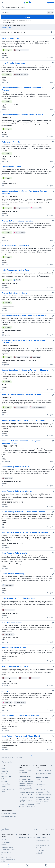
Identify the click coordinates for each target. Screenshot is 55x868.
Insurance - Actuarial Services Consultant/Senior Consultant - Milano (21, 442)
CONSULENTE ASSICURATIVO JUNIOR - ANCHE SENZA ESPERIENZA (23, 342)
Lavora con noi (6, 855)
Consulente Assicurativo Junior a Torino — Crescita (22, 115)
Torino (3, 792)
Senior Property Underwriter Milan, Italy (17, 491)
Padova (4, 779)
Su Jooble (4, 840)
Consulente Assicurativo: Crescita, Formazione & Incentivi (25, 370)
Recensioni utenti (7, 852)
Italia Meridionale (6, 776)
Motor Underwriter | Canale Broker (15, 246)
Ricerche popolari (8, 762)
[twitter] (47, 830)
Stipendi (39, 848)
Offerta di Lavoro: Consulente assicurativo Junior (21, 395)
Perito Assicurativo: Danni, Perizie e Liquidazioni (21, 598)
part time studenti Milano (44, 795)
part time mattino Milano (43, 770)
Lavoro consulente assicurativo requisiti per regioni (9, 859)
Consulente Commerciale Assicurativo (17, 221)
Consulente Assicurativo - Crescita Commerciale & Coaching (22, 89)
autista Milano (40, 789)
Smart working (6, 784)
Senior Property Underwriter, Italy (15, 553)
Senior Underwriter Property (13, 574)
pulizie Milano (40, 787)
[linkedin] (52, 830)
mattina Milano (41, 784)
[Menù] (3, 3)
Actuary (5, 691)
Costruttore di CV (41, 850)
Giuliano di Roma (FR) (8, 789)
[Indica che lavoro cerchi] (27, 7)
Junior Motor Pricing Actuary (13, 63)
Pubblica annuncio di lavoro (27, 838)
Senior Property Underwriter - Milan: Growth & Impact (23, 512)
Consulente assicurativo (11, 167)
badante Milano (41, 782)
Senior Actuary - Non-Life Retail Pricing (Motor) (21, 736)
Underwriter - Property (11, 142)
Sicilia (3, 769)
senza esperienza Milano (43, 792)
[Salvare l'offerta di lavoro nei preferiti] (53, 39)
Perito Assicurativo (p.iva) (12, 623)
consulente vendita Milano (27, 795)
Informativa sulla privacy (43, 845)
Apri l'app (51, 3)
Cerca (27, 17)
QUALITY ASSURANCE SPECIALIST (15, 666)
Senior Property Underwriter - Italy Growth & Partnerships (25, 532)
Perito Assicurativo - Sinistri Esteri (15, 270)
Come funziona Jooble (8, 850)
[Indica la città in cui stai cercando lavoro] (27, 12)
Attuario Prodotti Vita (10, 38)
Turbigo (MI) (5, 771)
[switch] (52, 32)
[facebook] (36, 830)
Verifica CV (39, 853)
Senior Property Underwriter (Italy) (15, 467)
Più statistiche (7, 28)
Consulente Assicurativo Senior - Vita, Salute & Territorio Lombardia (24, 192)
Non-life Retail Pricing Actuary (14, 647)
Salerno (4, 787)
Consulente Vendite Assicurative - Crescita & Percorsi (23, 420)
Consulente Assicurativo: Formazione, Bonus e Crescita (24, 316)
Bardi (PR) (4, 774)
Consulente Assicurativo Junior (14, 293)
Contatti (4, 845)
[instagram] (41, 830)
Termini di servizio (41, 843)
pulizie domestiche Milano (44, 797)
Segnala (50, 57)
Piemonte (4, 781)
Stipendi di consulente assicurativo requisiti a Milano (43, 801)
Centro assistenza (7, 842)
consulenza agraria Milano (26, 792)
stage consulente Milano (26, 797)
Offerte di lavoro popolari (9, 814)
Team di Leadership (7, 847)
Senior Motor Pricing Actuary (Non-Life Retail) (20, 715)
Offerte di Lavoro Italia (43, 840)
